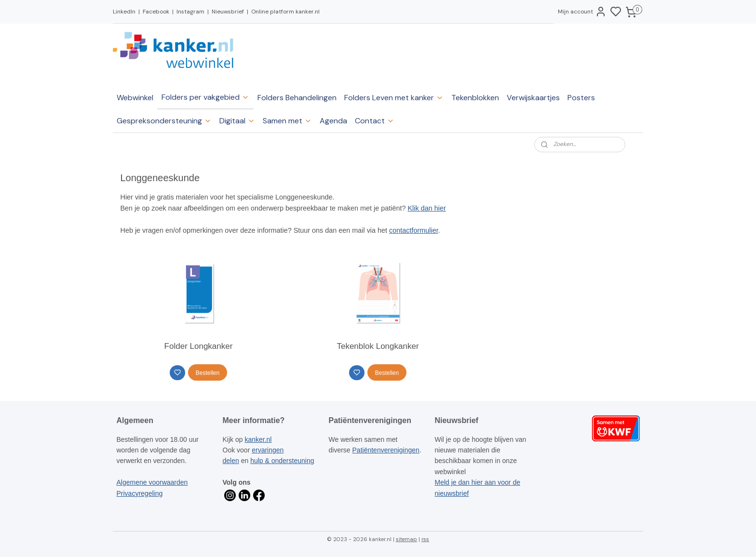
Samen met (287, 121)
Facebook (156, 12)
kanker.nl (258, 439)
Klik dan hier (427, 208)
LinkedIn (124, 12)
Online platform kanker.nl (285, 12)
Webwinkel (135, 98)
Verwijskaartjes (533, 98)
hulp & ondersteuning (282, 461)
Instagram (190, 12)
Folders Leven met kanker (394, 98)
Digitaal (237, 121)
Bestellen (208, 373)
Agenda (333, 121)
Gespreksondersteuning (164, 121)
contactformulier (414, 230)
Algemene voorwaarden (152, 482)
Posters (581, 98)
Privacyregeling (140, 493)
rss (425, 539)
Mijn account (582, 12)
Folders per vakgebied (205, 97)
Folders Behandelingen (297, 98)
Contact (375, 121)
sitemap (406, 539)
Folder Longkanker (199, 346)
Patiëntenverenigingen (386, 450)
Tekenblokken (475, 98)
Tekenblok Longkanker (378, 346)
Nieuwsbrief (228, 12)
